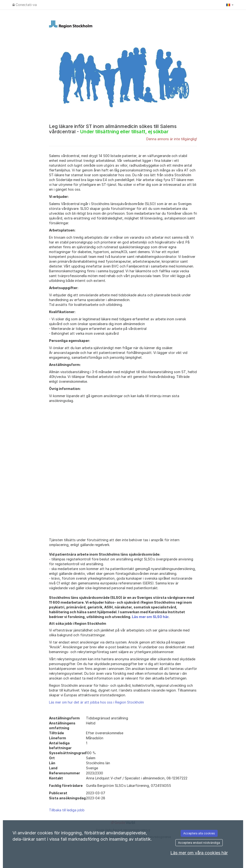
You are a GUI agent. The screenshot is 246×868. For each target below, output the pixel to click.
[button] (230, 5)
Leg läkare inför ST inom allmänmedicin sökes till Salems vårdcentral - (113, 129)
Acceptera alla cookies (199, 833)
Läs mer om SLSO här (150, 617)
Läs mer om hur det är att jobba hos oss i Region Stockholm (96, 702)
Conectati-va (25, 5)
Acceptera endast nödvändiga (199, 843)
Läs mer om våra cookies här (199, 853)
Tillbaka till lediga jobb (67, 810)
